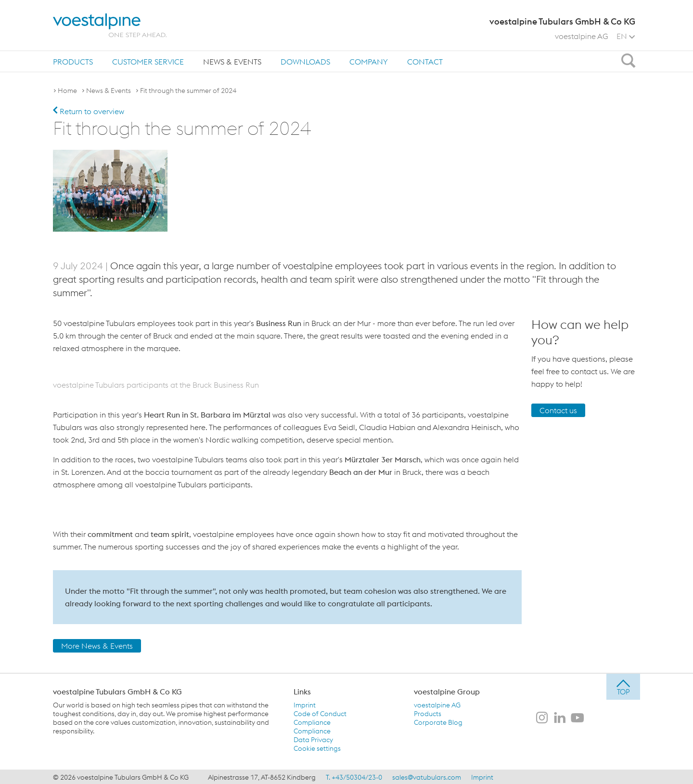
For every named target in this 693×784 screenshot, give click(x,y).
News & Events (232, 62)
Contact (425, 62)
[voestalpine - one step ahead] (110, 25)
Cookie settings (317, 747)
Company (369, 62)
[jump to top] (623, 686)
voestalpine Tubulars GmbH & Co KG (117, 691)
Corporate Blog (438, 721)
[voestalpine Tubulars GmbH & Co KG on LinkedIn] (560, 718)
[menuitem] (73, 61)
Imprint (305, 704)
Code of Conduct (320, 713)
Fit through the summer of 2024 (188, 91)
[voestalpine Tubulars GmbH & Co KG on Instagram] (542, 718)
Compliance (312, 721)
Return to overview (89, 111)
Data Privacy (313, 739)
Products (73, 62)
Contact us (558, 409)
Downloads (305, 62)
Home (67, 91)
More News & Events (97, 645)
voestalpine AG (582, 36)
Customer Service (148, 62)
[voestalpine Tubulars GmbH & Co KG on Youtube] (577, 718)
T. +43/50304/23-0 (354, 776)
